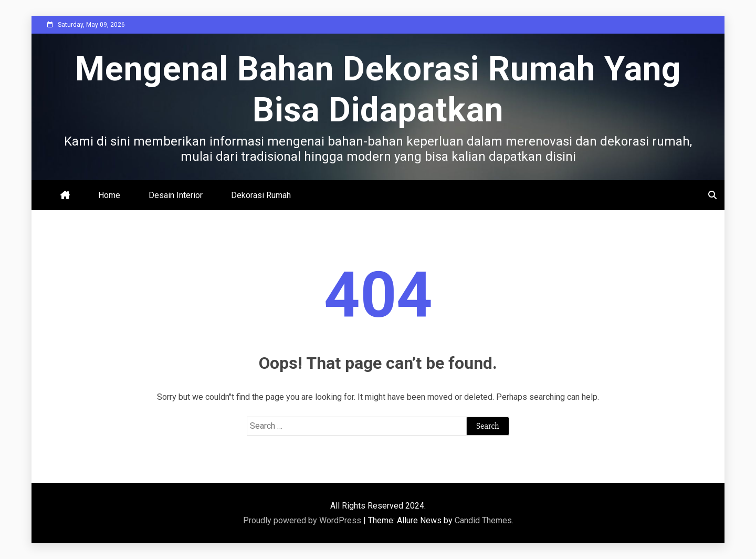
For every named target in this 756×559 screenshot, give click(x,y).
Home (109, 195)
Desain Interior (176, 195)
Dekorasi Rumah (261, 195)
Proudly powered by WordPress (303, 520)
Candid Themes (483, 520)
